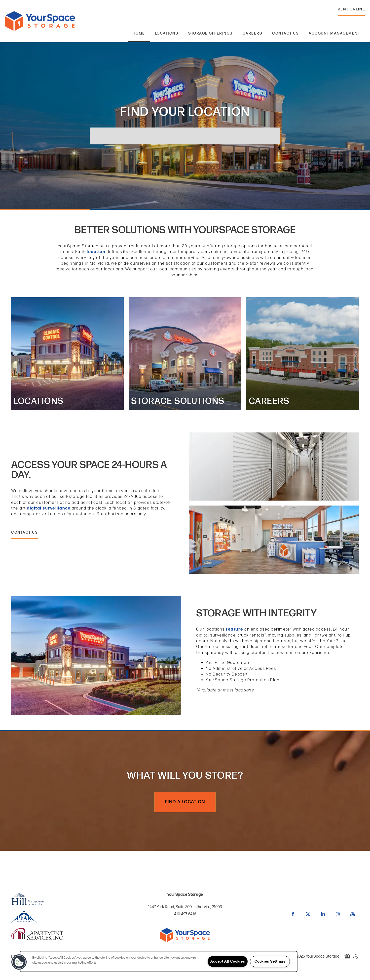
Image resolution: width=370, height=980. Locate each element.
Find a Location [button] (185, 802)
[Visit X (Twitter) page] (308, 914)
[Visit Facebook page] (293, 914)
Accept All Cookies (228, 961)
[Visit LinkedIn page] (323, 914)
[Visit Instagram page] (338, 914)
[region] (159, 961)
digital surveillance (49, 508)
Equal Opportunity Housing (347, 959)
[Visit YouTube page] (353, 914)
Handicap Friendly (356, 959)
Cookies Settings (270, 961)
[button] (351, 11)
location (96, 252)
